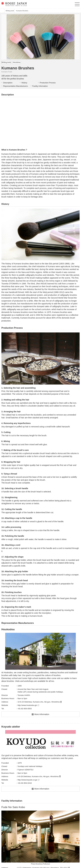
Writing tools (10, 11)
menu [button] (77, 4)
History (24, 83)
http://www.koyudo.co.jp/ (29, 780)
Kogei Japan (2, 11)
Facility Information (40, 86)
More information (42, 714)
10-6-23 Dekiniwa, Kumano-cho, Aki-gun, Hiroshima (39, 702)
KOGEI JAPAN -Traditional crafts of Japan (14, 5)
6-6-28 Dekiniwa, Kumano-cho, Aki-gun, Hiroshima (38, 776)
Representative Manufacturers (16, 86)
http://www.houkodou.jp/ (28, 705)
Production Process (48, 83)
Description (8, 83)
